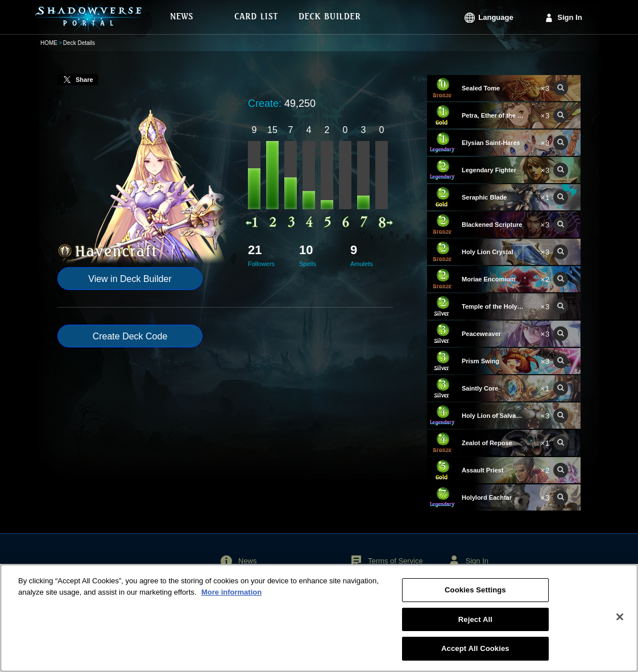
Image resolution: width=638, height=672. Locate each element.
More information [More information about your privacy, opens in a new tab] (231, 598)
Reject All (475, 625)
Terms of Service (395, 561)
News (248, 561)
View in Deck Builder (130, 279)
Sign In (569, 17)
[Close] (620, 623)
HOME (49, 43)
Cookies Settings (475, 596)
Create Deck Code (130, 336)
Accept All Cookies (475, 655)
